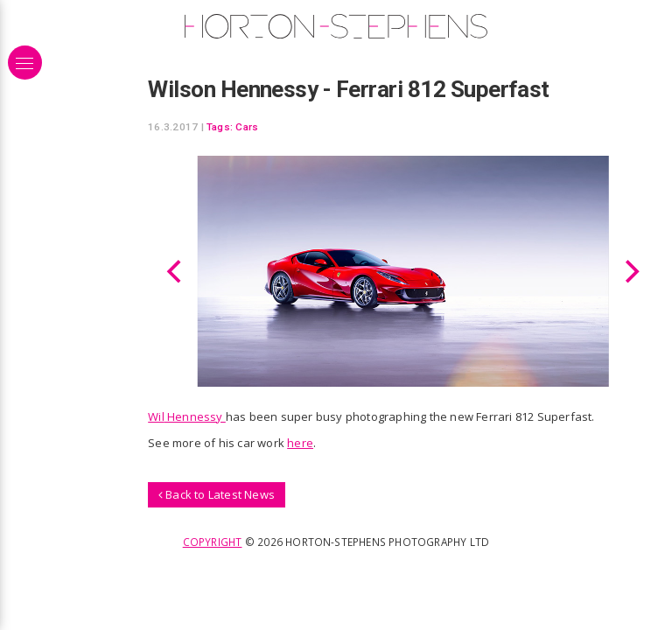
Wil (156, 416)
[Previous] (176, 271)
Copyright (213, 542)
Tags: (220, 127)
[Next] (630, 271)
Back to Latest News (217, 494)
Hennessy (195, 416)
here (300, 443)
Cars (247, 127)
